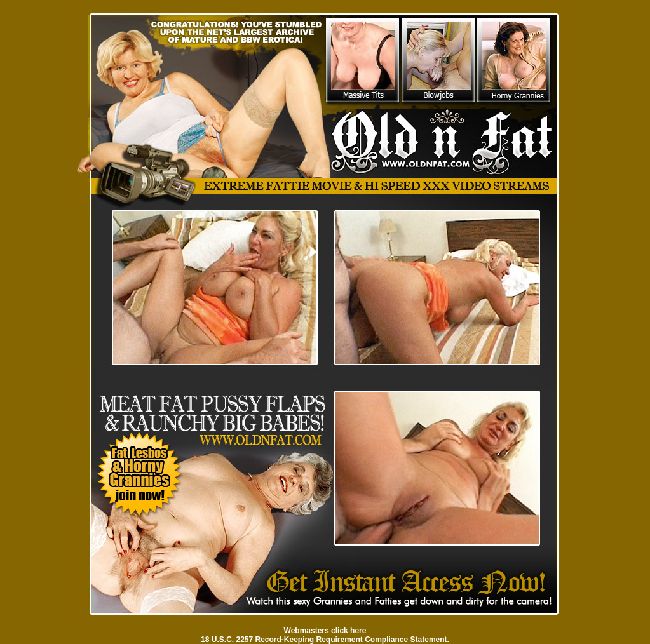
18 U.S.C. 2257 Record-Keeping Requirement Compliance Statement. (325, 640)
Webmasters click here (325, 631)
